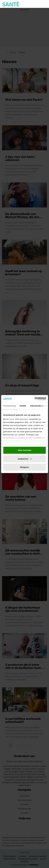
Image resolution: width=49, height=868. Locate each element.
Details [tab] (23, 406)
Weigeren (24, 467)
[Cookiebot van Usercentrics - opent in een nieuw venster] (35, 399)
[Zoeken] (45, 4)
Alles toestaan (24, 450)
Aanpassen (25, 459)
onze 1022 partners (19, 419)
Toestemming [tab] (9, 406)
